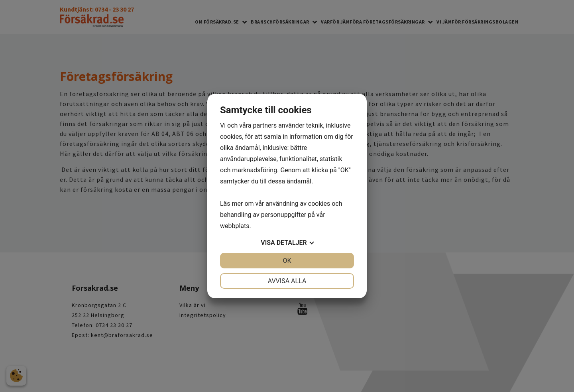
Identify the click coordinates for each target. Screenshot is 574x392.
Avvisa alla (287, 281)
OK (287, 261)
